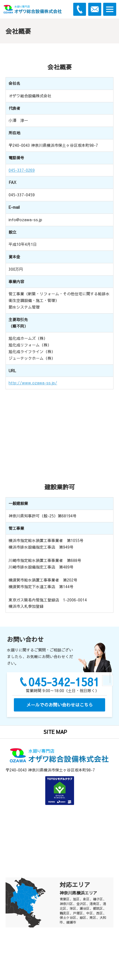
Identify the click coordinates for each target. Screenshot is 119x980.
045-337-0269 (22, 170)
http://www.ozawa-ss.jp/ (33, 383)
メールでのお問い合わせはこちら (60, 705)
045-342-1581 (64, 682)
